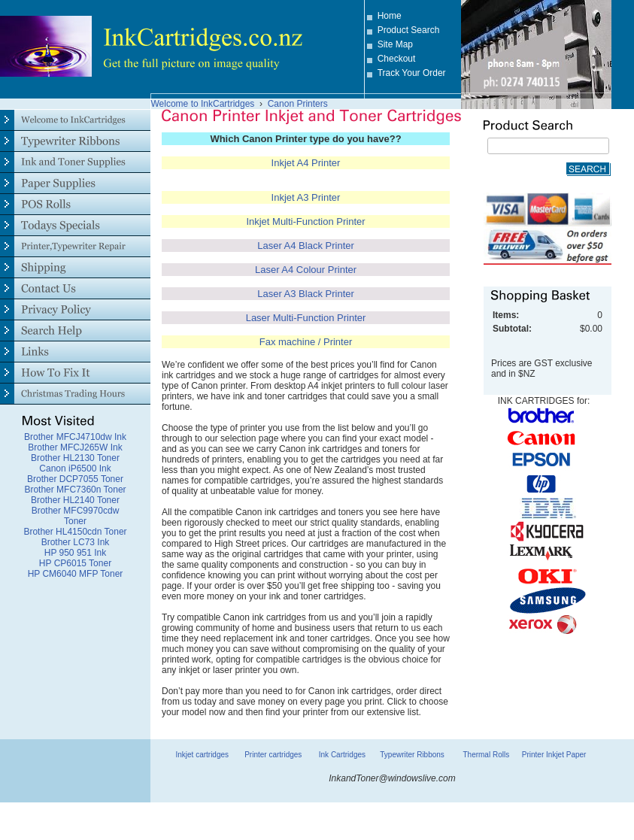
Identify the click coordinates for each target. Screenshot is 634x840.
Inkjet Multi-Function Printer (305, 221)
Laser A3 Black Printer (306, 294)
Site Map (395, 44)
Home (390, 16)
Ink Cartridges (342, 755)
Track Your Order (412, 73)
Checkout (397, 59)
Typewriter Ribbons (412, 755)
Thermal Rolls (486, 755)
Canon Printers (298, 104)
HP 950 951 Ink (76, 553)
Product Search (409, 30)
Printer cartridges (273, 755)
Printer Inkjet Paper (554, 755)
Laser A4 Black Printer (306, 246)
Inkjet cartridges (202, 755)
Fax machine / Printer (306, 342)
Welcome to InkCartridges (203, 104)
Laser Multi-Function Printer (306, 318)
